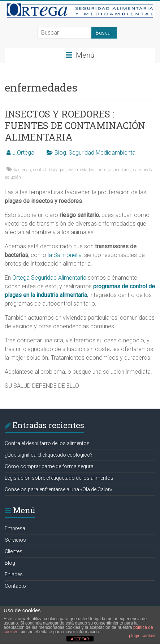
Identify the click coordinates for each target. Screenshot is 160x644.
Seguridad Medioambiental (103, 153)
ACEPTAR (80, 639)
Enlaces (14, 574)
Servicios (15, 540)
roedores (123, 170)
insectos (105, 170)
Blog (60, 153)
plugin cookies (143, 636)
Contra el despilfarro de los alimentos (47, 443)
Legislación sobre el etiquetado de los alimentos (59, 478)
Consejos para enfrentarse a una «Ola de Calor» (58, 489)
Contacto (15, 586)
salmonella (143, 170)
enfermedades (81, 170)
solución (13, 177)
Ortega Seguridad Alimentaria (49, 278)
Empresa (15, 528)
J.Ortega (23, 153)
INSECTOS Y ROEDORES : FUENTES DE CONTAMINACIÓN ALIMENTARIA (75, 125)
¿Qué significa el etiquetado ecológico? (49, 455)
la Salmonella (65, 255)
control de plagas (49, 170)
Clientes (14, 551)
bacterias (22, 170)
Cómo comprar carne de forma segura (49, 466)
